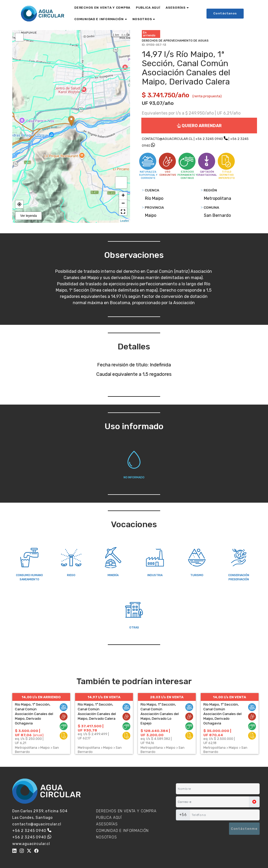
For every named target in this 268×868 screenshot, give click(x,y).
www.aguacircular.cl (31, 844)
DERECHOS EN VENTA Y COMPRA (102, 8)
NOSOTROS (142, 19)
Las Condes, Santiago (33, 818)
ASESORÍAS (175, 8)
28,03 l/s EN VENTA (167, 697)
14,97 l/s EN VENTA (104, 697)
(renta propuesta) (207, 96)
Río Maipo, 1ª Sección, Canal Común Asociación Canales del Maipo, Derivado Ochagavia (34, 714)
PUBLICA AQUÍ (148, 8)
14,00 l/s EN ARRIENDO (41, 697)
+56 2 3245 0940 (209, 139)
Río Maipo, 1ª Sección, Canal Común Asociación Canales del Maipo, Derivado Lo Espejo (160, 714)
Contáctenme (244, 829)
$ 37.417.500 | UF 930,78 (91, 728)
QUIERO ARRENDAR (199, 126)
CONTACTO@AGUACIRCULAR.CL (167, 139)
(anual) (38, 735)
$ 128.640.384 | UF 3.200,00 (155, 733)
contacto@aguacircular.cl (37, 824)
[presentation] (201, 829)
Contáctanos (225, 13)
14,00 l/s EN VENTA (230, 697)
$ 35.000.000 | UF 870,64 (217, 733)
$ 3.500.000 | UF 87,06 (27, 733)
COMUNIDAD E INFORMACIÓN (99, 19)
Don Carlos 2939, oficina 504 (40, 811)
